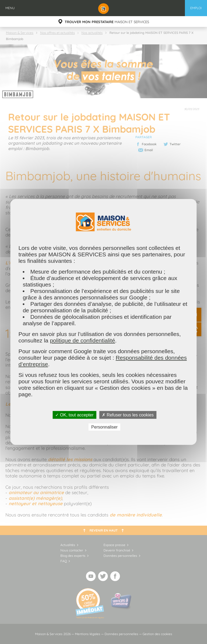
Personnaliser (105, 427)
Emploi (196, 8)
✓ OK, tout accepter (74, 415)
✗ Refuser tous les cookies (128, 415)
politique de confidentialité (82, 340)
